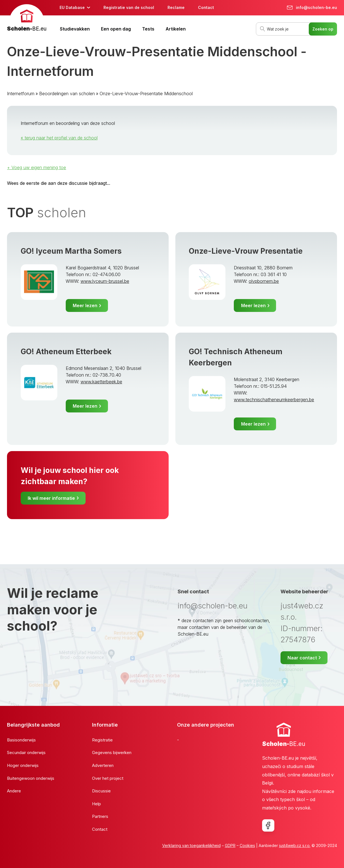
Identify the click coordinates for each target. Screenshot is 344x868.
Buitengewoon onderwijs (31, 778)
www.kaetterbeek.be (101, 382)
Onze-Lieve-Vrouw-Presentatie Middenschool (146, 94)
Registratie (102, 740)
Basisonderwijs (21, 740)
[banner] (27, 19)
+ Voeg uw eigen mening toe (36, 167)
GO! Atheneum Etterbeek (66, 351)
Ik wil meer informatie (51, 498)
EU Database (72, 7)
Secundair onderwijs (26, 753)
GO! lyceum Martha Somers (71, 251)
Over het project (108, 778)
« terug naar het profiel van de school (59, 138)
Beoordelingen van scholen (67, 94)
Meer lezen (85, 305)
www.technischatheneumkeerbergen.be (274, 400)
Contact (206, 7)
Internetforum (21, 94)
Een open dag (116, 29)
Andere (14, 791)
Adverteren (103, 765)
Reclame (176, 7)
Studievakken (75, 29)
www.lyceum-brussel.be (105, 281)
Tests (148, 29)
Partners (100, 816)
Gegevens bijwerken (112, 753)
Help (96, 804)
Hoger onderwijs (23, 765)
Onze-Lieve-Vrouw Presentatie (246, 251)
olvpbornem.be (264, 281)
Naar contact (302, 658)
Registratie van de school (129, 7)
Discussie (101, 791)
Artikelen (176, 29)
